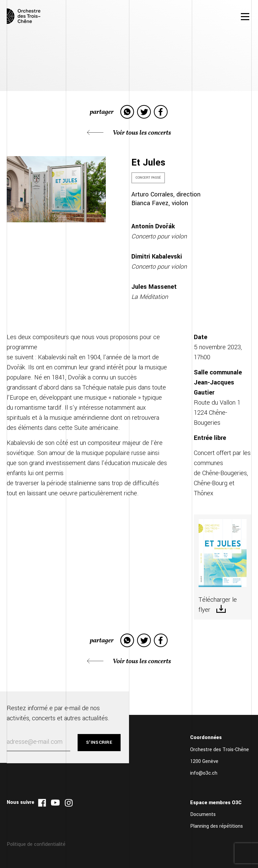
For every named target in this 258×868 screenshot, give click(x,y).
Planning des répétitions (217, 826)
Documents (203, 814)
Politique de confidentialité (36, 844)
